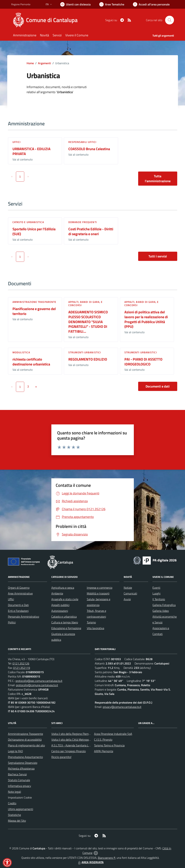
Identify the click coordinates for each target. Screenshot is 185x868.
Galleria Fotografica (164, 605)
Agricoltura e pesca (63, 588)
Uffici (17, 142)
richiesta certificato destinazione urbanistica (31, 362)
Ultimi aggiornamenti (21, 809)
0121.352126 (21, 663)
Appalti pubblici (60, 605)
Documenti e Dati (18, 605)
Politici (12, 622)
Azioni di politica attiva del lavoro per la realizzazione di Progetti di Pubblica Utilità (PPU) (146, 319)
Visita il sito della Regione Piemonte (73, 734)
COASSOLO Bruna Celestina (89, 149)
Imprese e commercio (100, 588)
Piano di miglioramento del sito (26, 745)
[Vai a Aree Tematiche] (112, 4)
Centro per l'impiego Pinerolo (69, 751)
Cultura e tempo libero (65, 622)
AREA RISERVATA (90, 862)
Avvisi (127, 599)
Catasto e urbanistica (28, 222)
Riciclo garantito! (61, 757)
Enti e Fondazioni (18, 611)
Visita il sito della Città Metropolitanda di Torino (79, 740)
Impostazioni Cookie (20, 797)
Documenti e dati (158, 386)
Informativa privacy (20, 786)
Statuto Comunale (19, 780)
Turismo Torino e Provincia (109, 745)
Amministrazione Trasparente (25, 734)
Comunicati (130, 593)
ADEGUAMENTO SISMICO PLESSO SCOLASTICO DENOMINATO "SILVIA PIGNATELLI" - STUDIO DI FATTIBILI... (88, 322)
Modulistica (21, 352)
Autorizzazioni (60, 611)
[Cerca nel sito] (169, 20)
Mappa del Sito (17, 821)
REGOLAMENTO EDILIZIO (88, 359)
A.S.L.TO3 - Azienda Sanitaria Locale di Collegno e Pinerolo (86, 745)
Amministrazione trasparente (34, 302)
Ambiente (57, 593)
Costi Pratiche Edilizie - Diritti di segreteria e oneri (91, 231)
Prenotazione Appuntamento (25, 757)
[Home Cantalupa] (47, 20)
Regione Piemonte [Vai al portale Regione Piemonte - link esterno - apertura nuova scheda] (21, 4)
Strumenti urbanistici (85, 352)
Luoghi (156, 593)
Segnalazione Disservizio (23, 763)
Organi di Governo (19, 588)
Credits (12, 803)
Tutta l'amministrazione (158, 179)
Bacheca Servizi (17, 774)
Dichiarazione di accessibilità (25, 740)
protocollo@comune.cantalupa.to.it (37, 685)
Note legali (14, 792)
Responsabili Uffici (82, 142)
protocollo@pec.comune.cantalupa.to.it (39, 681)
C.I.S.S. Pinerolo (103, 740)
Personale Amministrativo (24, 617)
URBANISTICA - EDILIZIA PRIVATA (31, 151)
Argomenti (44, 63)
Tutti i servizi (158, 256)
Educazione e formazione (66, 628)
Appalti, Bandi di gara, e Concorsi (86, 303)
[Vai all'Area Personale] (151, 4)
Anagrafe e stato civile (65, 599)
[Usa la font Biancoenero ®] (75, 4)
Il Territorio (159, 599)
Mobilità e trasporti (98, 593)
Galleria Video (161, 611)
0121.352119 (22, 668)
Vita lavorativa (95, 628)
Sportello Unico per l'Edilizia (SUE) (34, 231)
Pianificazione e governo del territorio (34, 311)
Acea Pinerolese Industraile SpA (113, 734)
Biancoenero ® (107, 858)
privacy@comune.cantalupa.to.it (122, 707)
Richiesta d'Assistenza (21, 769)
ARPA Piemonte (104, 751)
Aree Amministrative (20, 593)
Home (30, 63)
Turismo (91, 622)
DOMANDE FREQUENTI (83, 222)
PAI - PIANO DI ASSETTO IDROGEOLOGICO (143, 362)
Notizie (128, 588)
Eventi (156, 588)
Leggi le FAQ (15, 751)
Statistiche (14, 815)
